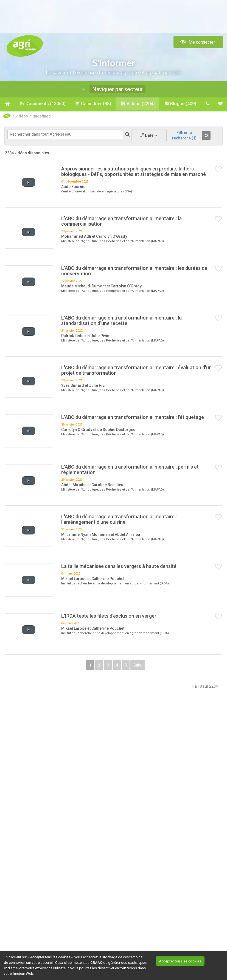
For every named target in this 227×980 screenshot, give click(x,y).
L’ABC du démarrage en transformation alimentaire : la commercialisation (121, 222)
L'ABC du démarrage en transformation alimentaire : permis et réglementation (130, 470)
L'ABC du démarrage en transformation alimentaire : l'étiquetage (133, 418)
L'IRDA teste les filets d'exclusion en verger (109, 617)
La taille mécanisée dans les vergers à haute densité (119, 567)
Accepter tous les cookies (186, 961)
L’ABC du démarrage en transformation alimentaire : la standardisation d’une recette (121, 321)
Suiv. (152, 667)
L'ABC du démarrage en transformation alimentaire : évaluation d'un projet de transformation (136, 371)
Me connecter (197, 42)
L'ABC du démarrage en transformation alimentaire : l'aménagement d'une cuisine (119, 520)
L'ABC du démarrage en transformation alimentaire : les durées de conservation (134, 272)
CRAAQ (96, 963)
